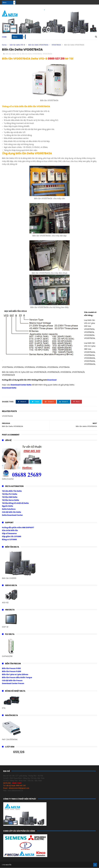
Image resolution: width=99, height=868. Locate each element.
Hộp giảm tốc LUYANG (12, 537)
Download (52, 380)
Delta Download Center (12, 515)
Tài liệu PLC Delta (10, 494)
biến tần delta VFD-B (17, 45)
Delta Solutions (9, 509)
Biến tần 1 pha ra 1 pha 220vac (15, 675)
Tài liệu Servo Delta (11, 500)
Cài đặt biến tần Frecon (12, 681)
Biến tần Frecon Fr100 (11, 669)
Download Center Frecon (13, 684)
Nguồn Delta (8, 506)
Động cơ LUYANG (9, 540)
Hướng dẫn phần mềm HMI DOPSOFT (18, 528)
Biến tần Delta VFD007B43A (38, 45)
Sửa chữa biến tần (10, 531)
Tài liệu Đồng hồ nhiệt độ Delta (15, 503)
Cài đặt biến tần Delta (12, 512)
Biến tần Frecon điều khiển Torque (17, 678)
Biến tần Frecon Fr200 (12, 672)
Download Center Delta (21, 385)
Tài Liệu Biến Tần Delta (12, 491)
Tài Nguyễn (7, 865)
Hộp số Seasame (9, 534)
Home (4, 37)
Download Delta (9, 388)
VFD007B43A (56, 45)
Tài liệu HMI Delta (10, 497)
